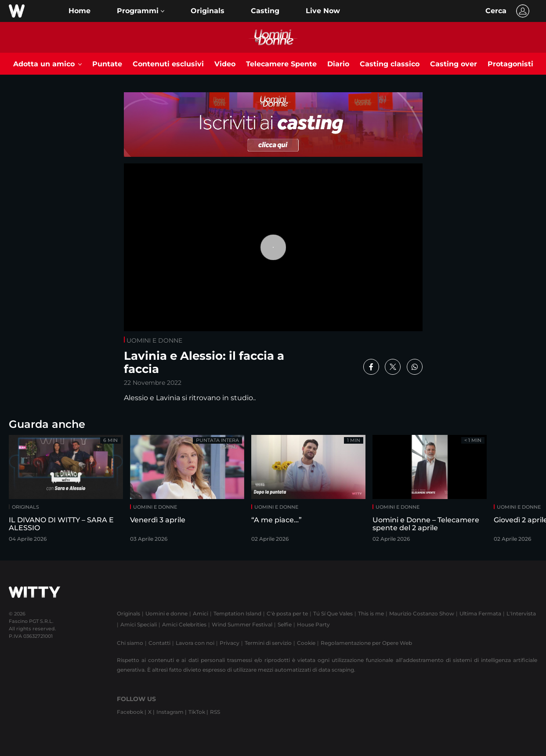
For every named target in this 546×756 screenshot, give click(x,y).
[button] (141, 11)
